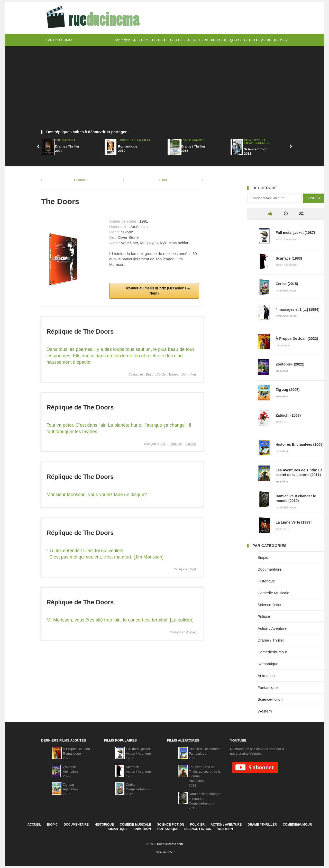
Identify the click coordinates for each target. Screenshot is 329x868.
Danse (174, 374)
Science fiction (270, 605)
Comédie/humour (272, 652)
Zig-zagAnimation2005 (70, 789)
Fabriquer (175, 444)
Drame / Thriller (271, 640)
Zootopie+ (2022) (290, 364)
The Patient (65, 140)
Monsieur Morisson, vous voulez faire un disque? (97, 495)
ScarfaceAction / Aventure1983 (139, 771)
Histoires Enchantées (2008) (300, 444)
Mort (193, 569)
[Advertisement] (164, 90)
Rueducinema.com (170, 844)
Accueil (34, 825)
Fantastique (268, 687)
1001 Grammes (193, 140)
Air (163, 444)
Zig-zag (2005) (287, 390)
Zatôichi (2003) (288, 415)
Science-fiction (270, 699)
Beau (150, 374)
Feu (193, 374)
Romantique (268, 664)
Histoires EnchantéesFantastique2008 (205, 753)
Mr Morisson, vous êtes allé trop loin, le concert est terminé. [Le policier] (120, 620)
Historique (266, 581)
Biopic (263, 557)
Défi (184, 374)
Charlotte (81, 180)
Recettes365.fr (164, 852)
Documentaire (269, 569)
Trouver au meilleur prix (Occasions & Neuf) (157, 291)
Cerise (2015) (287, 284)
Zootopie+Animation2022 (70, 771)
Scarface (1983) (289, 258)
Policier (191, 632)
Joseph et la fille (135, 140)
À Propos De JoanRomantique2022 (77, 753)
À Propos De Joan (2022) (297, 339)
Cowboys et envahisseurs (256, 141)
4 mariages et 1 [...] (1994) (297, 309)
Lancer (313, 198)
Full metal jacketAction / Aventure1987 (139, 753)
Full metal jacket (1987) (295, 233)
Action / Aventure (272, 628)
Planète (191, 444)
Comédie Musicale (273, 593)
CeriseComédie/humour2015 (139, 789)
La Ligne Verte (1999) (294, 522)
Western (265, 711)
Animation (266, 676)
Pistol (163, 180)
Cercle (161, 374)
